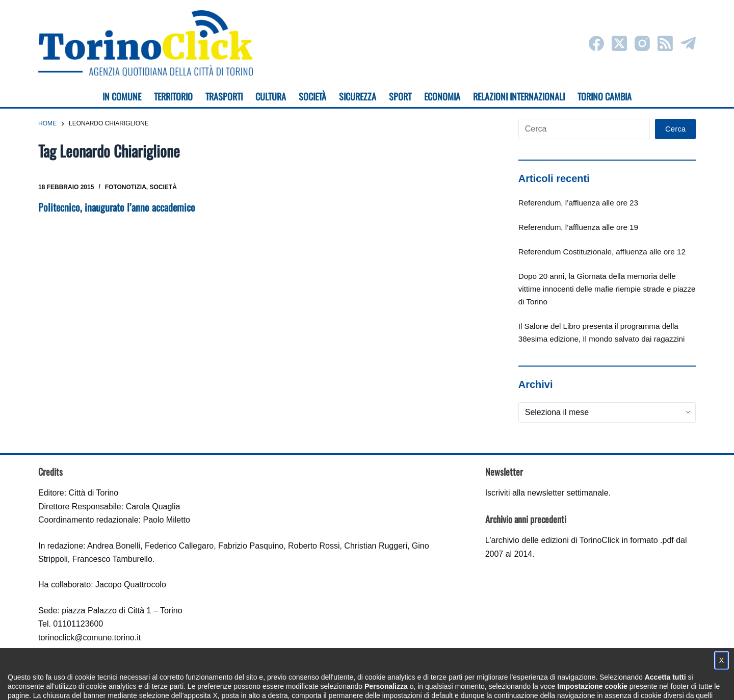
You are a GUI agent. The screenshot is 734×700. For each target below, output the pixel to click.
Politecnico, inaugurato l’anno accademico (117, 207)
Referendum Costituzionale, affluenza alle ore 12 (602, 252)
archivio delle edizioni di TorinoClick (555, 540)
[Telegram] (688, 43)
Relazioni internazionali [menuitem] (519, 96)
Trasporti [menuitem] (224, 96)
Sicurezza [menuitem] (358, 96)
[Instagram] (642, 43)
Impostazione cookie (427, 682)
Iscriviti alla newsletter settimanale (547, 493)
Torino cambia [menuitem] (605, 96)
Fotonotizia (126, 187)
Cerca (675, 129)
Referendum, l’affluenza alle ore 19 (578, 227)
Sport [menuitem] (400, 96)
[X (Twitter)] (619, 43)
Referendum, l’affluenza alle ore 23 (578, 203)
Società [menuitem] (312, 96)
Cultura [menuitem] (271, 96)
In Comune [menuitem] (122, 96)
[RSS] (665, 43)
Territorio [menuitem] (173, 96)
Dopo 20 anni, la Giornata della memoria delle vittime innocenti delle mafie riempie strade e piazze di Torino (607, 289)
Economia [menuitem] (442, 96)
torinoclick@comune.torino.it (89, 638)
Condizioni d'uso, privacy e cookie (329, 682)
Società (163, 187)
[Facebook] (596, 43)
